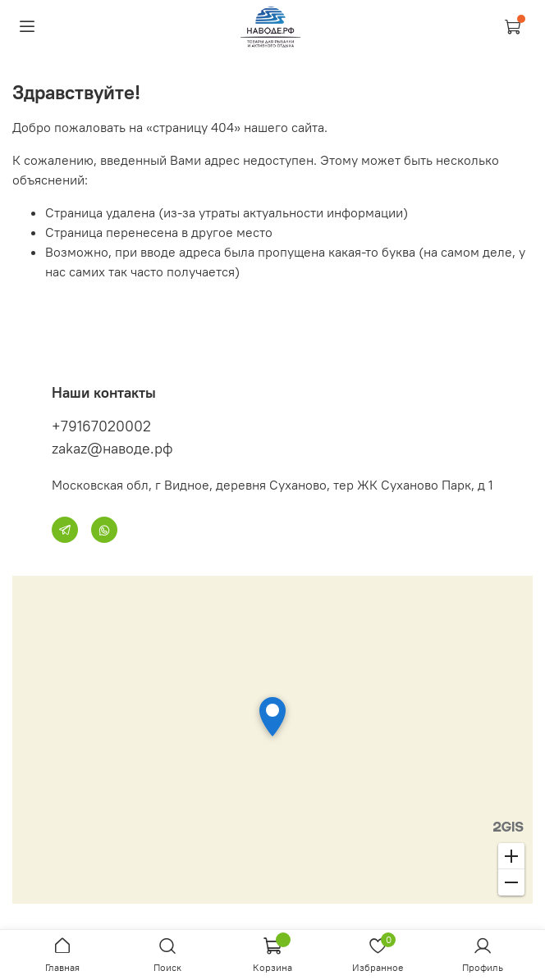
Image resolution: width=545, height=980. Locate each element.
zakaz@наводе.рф (112, 448)
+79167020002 (101, 426)
